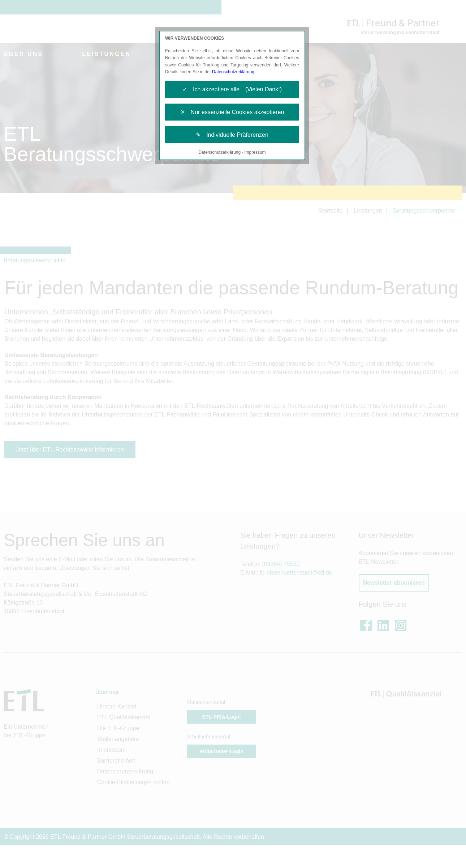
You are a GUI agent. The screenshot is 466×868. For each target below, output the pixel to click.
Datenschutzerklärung (233, 72)
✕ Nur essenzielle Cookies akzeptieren (232, 112)
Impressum (255, 152)
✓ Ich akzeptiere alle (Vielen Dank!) (232, 89)
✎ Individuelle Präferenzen (232, 135)
